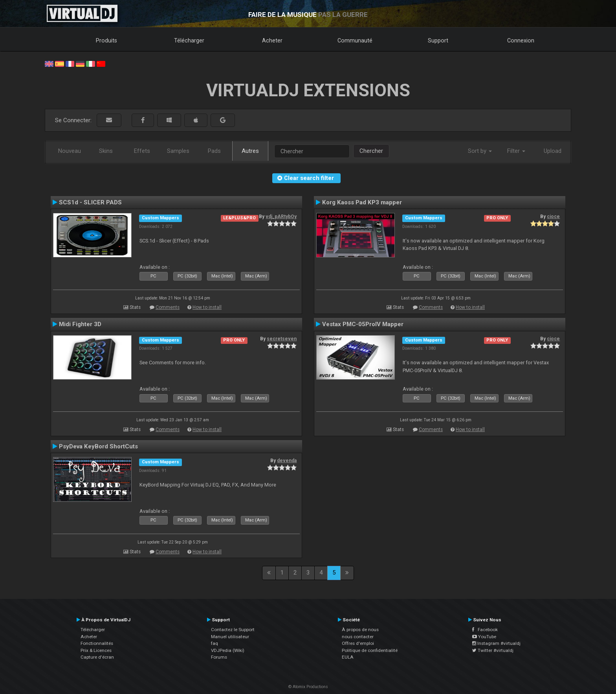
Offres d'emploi (358, 643)
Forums (219, 657)
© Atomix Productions (308, 687)
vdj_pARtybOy (281, 217)
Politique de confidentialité (370, 650)
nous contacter (358, 637)
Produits (106, 40)
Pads (214, 151)
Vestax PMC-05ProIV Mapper (363, 324)
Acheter (272, 40)
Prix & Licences (96, 650)
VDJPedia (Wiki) (228, 650)
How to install (207, 307)
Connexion (521, 40)
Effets (142, 151)
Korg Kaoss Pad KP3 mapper (362, 202)
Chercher (371, 151)
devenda (287, 461)
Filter (516, 151)
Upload (553, 151)
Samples (178, 151)
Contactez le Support (233, 630)
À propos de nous (360, 630)
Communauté (355, 40)
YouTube (484, 637)
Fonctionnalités (97, 643)
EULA (348, 657)
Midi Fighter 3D (80, 324)
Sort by (480, 151)
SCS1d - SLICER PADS (90, 202)
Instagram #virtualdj (496, 643)
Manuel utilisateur (230, 637)
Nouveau (70, 151)
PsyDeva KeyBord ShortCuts (98, 446)
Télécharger (189, 40)
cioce (553, 217)
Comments (168, 307)
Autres (250, 151)
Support (438, 40)
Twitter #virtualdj (493, 650)
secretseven (282, 339)
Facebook (485, 630)
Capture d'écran (97, 657)
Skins (106, 151)
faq (214, 643)
